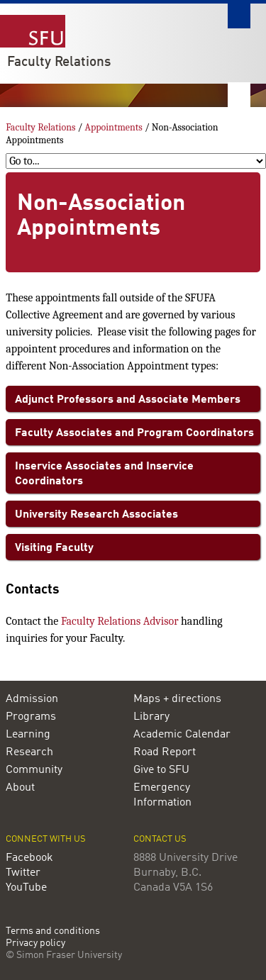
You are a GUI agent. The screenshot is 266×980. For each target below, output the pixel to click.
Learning (28, 735)
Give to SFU (161, 770)
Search (239, 16)
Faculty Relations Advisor (120, 621)
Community (34, 770)
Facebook (29, 858)
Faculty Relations (59, 62)
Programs (31, 717)
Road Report (165, 752)
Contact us (160, 839)
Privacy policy (35, 943)
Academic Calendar (182, 735)
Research (29, 752)
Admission (32, 699)
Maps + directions (177, 699)
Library (151, 717)
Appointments (114, 127)
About (20, 788)
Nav (239, 95)
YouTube (26, 888)
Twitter (23, 873)
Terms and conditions (53, 931)
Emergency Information (162, 795)
